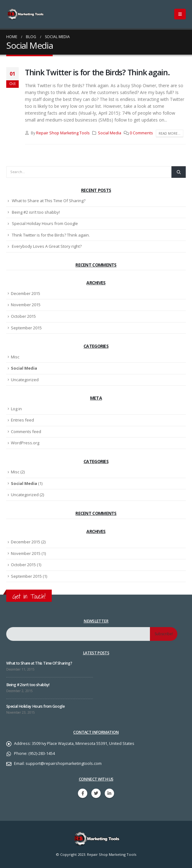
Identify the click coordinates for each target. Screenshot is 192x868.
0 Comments (141, 133)
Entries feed (22, 420)
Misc (15, 357)
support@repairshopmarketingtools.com (64, 763)
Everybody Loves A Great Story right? (47, 246)
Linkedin (109, 793)
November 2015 (26, 305)
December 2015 (26, 293)
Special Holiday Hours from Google (45, 223)
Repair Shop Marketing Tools (63, 133)
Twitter (96, 793)
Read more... (170, 133)
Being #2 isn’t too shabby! (36, 212)
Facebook (83, 793)
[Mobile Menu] (180, 14)
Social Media (110, 133)
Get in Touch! (29, 596)
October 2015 (23, 316)
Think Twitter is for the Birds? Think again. (97, 72)
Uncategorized (25, 380)
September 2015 (26, 328)
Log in (16, 409)
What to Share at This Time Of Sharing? (49, 201)
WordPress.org (25, 443)
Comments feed (26, 432)
